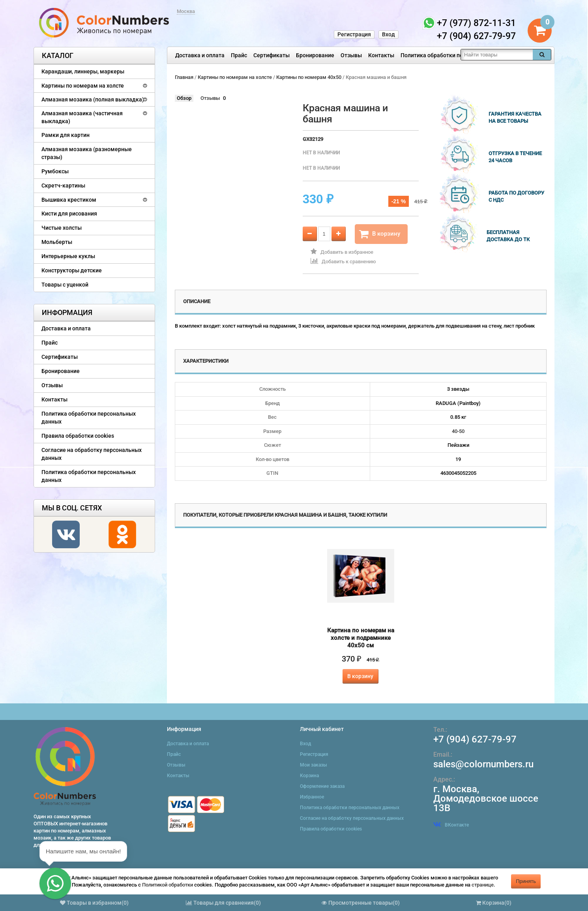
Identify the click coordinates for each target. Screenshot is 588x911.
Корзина (309, 776)
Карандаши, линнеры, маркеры (83, 71)
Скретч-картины (63, 186)
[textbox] (497, 55)
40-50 (458, 431)
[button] (55, 883)
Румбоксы (55, 171)
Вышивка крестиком (69, 200)
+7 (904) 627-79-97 (475, 739)
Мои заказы (314, 765)
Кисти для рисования (69, 214)
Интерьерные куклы (68, 256)
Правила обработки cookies (78, 436)
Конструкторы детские (72, 270)
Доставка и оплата (200, 55)
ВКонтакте (451, 825)
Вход (389, 34)
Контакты (381, 55)
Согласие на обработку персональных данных (92, 454)
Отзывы (351, 55)
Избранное (312, 797)
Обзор (184, 98)
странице (483, 885)
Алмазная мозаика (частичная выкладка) (82, 117)
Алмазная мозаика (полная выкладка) (93, 99)
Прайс (239, 55)
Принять (526, 881)
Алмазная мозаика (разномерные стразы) (87, 153)
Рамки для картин (66, 135)
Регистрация (354, 34)
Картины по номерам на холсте (83, 86)
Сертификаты (272, 55)
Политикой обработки (168, 885)
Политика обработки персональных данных (458, 55)
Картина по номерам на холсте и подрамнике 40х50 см (361, 638)
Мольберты (57, 242)
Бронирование (315, 55)
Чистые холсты (62, 228)
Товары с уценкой (65, 285)
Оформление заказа (322, 786)
